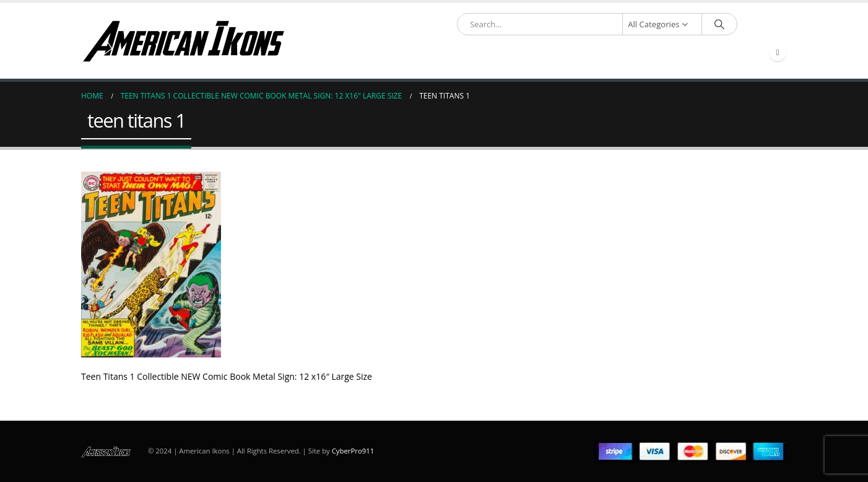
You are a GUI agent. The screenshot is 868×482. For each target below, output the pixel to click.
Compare (733, 53)
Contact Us (675, 53)
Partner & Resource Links (466, 53)
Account (608, 53)
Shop (386, 53)
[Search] (719, 24)
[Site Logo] (183, 41)
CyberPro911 (353, 451)
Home (348, 53)
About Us (554, 53)
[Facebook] (778, 53)
